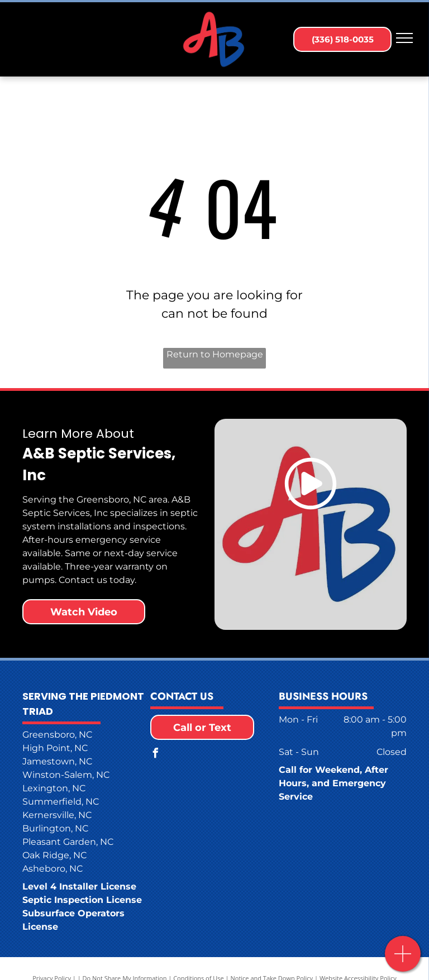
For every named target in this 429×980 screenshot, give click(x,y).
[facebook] (155, 755)
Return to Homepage (215, 354)
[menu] (404, 38)
